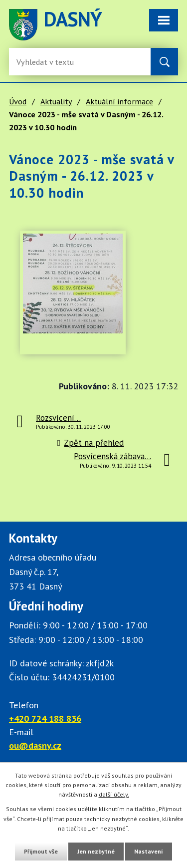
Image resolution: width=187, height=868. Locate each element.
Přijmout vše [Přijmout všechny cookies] (41, 851)
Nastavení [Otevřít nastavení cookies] (149, 851)
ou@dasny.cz (35, 745)
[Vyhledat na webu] (164, 62)
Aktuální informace (119, 101)
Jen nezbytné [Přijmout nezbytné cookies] (96, 851)
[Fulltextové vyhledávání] (49, 62)
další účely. (114, 794)
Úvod (18, 101)
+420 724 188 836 (45, 719)
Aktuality (56, 101)
